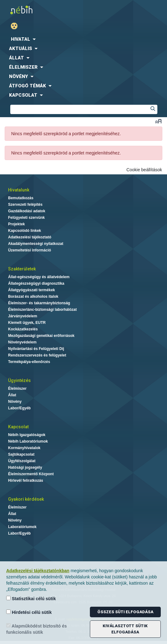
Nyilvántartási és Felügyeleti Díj (36, 349)
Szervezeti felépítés (25, 205)
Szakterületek (22, 269)
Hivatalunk (19, 190)
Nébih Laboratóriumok (28, 441)
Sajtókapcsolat (21, 454)
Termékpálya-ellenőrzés (29, 362)
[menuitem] (83, 39)
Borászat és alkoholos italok (33, 297)
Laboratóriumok (22, 527)
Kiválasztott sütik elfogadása (125, 629)
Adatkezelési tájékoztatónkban (38, 571)
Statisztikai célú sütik (31, 598)
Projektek (16, 224)
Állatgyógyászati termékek (32, 290)
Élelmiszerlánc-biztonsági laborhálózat (42, 310)
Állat (12, 395)
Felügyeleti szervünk (26, 218)
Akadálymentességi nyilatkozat (36, 244)
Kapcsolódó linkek (25, 231)
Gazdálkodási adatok (27, 211)
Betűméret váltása (158, 121)
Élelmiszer (17, 389)
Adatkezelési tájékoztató (30, 237)
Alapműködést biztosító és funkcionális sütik (37, 629)
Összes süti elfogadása (125, 612)
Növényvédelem (22, 342)
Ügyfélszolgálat (22, 461)
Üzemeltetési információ (30, 250)
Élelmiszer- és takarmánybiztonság (39, 303)
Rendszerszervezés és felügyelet (37, 355)
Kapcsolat (18, 427)
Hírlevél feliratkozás (26, 481)
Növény (15, 402)
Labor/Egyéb (19, 408)
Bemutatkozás (21, 198)
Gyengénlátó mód (17, 26)
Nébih (43, 10)
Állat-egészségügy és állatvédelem (39, 277)
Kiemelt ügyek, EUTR (27, 323)
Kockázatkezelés (23, 329)
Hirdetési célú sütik (29, 612)
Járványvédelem (23, 316)
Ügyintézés (19, 380)
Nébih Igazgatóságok (27, 435)
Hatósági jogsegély (25, 467)
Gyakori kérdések (26, 499)
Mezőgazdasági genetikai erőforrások (41, 336)
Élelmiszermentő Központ (31, 474)
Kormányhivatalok (24, 448)
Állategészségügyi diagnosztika (36, 283)
